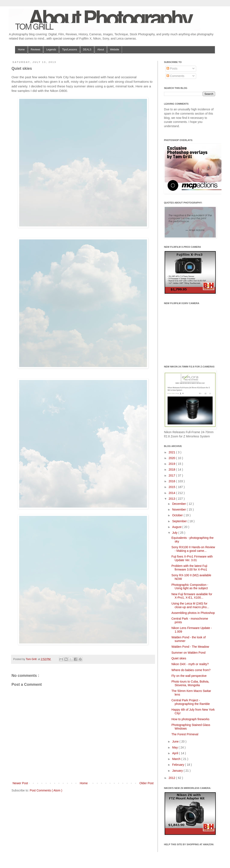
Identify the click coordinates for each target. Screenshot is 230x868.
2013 (172, 499)
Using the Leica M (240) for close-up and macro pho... (190, 605)
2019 (172, 464)
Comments (175, 76)
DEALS (87, 50)
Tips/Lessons (69, 50)
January (178, 771)
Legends (51, 50)
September (180, 521)
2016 (172, 481)
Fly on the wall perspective (189, 676)
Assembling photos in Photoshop (193, 613)
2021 (172, 452)
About (101, 50)
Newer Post (20, 783)
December (179, 504)
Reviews (35, 50)
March (177, 759)
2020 (172, 458)
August (177, 527)
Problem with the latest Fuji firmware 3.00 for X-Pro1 (189, 568)
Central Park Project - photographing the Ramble (191, 702)
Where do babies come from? (191, 670)
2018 (172, 470)
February (178, 765)
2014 (172, 493)
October (178, 515)
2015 (172, 487)
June (176, 741)
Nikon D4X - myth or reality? (190, 664)
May (175, 747)
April (175, 753)
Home (21, 50)
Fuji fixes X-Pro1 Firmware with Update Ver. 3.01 (192, 558)
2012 (172, 778)
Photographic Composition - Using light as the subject (190, 587)
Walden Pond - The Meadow (190, 647)
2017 (172, 475)
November (179, 509)
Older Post (147, 783)
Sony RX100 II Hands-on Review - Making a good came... (193, 549)
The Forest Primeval (185, 734)
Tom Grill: (32, 659)
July (175, 533)
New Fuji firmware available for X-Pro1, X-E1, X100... (192, 596)
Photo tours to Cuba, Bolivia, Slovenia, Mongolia (190, 683)
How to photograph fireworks (190, 719)
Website (114, 50)
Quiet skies (179, 658)
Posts (172, 68)
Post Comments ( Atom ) (46, 790)
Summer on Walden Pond (188, 653)
